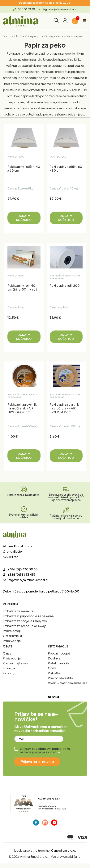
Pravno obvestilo (60, 678)
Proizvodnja (12, 641)
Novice (54, 697)
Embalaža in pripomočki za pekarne (28, 616)
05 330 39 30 (24, 9)
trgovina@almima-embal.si (58, 9)
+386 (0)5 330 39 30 (20, 569)
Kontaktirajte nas (15, 663)
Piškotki (54, 673)
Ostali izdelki (12, 636)
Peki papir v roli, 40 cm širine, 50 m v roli (22, 287)
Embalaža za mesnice (18, 611)
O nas (7, 653)
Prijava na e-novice (37, 761)
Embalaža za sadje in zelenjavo (25, 621)
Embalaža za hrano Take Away (24, 626)
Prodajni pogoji (59, 653)
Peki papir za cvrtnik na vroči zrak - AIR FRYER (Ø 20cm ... (22, 408)
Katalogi (9, 673)
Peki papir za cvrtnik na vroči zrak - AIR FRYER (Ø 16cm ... (64, 408)
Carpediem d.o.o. (64, 850)
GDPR (52, 668)
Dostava (54, 658)
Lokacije (9, 668)
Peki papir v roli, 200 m (65, 287)
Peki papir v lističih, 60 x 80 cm (66, 169)
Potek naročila (59, 663)
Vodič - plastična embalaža (68, 683)
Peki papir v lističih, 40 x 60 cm (24, 169)
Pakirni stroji (12, 631)
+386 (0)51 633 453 (19, 575)
